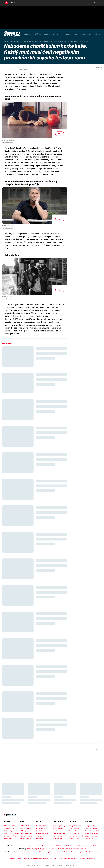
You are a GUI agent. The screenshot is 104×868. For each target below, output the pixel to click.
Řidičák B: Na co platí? (91, 822)
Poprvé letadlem (73, 817)
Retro (90, 34)
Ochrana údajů (62, 847)
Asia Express (79, 34)
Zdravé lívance (57, 819)
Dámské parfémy (48, 840)
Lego (47, 837)
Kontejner (74, 837)
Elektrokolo (53, 837)
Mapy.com (25, 834)
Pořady (47, 34)
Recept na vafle (57, 824)
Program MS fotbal (41, 817)
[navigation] (2, 3)
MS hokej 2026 (24, 814)
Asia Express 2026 (73, 834)
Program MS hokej (25, 817)
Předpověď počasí (34, 834)
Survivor (67, 34)
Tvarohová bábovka (58, 822)
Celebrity (28, 34)
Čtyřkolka (80, 837)
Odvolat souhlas (72, 847)
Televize (57, 34)
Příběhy (38, 34)
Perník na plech (57, 827)
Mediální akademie (38, 847)
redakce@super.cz (59, 861)
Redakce (29, 847)
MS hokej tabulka (25, 819)
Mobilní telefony (27, 840)
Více (97, 34)
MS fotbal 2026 (40, 814)
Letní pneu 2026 (90, 814)
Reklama (22, 847)
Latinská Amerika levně (75, 824)
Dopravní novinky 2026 (91, 819)
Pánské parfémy (90, 840)
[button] (35, 114)
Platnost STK (89, 827)
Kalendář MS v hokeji (26, 824)
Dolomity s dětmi (73, 827)
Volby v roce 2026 (9, 814)
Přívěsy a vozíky (34, 837)
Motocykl (42, 837)
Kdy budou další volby (10, 824)
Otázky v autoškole (90, 824)
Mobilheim (60, 837)
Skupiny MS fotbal (41, 819)
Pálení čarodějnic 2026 (86, 834)
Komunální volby (8, 817)
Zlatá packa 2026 (53, 834)
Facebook (15, 847)
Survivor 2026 (63, 834)
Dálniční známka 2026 (91, 817)
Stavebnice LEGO (38, 840)
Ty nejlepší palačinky (58, 814)
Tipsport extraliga (25, 827)
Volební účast (8, 827)
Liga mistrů (39, 827)
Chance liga (40, 824)
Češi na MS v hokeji (25, 822)
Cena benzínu (44, 834)
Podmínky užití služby (50, 847)
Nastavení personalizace (85, 847)
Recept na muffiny (58, 817)
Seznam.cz (97, 3)
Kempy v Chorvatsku (74, 814)
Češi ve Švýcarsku (74, 822)
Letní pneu (57, 840)
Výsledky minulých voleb (11, 822)
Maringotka (67, 837)
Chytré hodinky (80, 840)
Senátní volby (8, 819)
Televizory (72, 840)
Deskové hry (65, 840)
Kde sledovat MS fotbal (43, 822)
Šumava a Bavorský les (75, 819)
